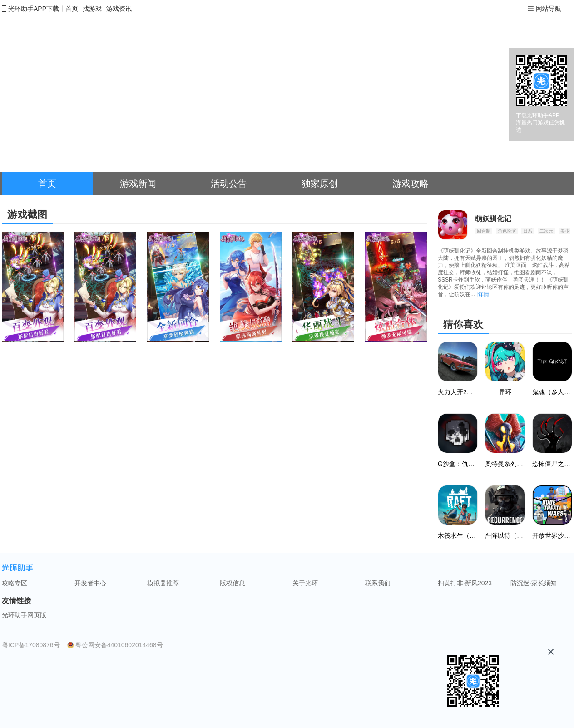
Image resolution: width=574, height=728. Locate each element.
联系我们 (378, 583)
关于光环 (305, 583)
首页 (72, 9)
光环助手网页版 (24, 615)
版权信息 (233, 583)
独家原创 (320, 183)
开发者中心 (90, 583)
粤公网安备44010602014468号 (119, 645)
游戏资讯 (119, 9)
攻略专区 (15, 583)
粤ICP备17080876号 (31, 645)
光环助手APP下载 (34, 9)
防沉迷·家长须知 (534, 583)
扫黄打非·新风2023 (465, 583)
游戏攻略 (411, 183)
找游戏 (92, 9)
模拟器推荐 (163, 583)
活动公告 (229, 183)
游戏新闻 (138, 183)
